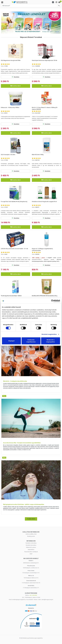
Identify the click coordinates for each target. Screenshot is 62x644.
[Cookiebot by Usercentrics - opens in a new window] (52, 301)
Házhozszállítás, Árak (31, 534)
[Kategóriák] (2, 2)
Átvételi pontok (31, 536)
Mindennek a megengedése (51, 341)
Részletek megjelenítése (49, 334)
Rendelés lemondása (31, 545)
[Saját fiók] (56, 2)
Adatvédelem (31, 550)
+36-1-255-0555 (33, 595)
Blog (4, 396)
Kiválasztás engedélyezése (31, 341)
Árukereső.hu (31, 608)
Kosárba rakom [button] (15, 86)
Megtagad (11, 341)
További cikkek (31, 519)
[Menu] (53, 2)
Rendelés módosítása (31, 543)
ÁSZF (31, 554)
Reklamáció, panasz (31, 547)
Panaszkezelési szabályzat (31, 552)
